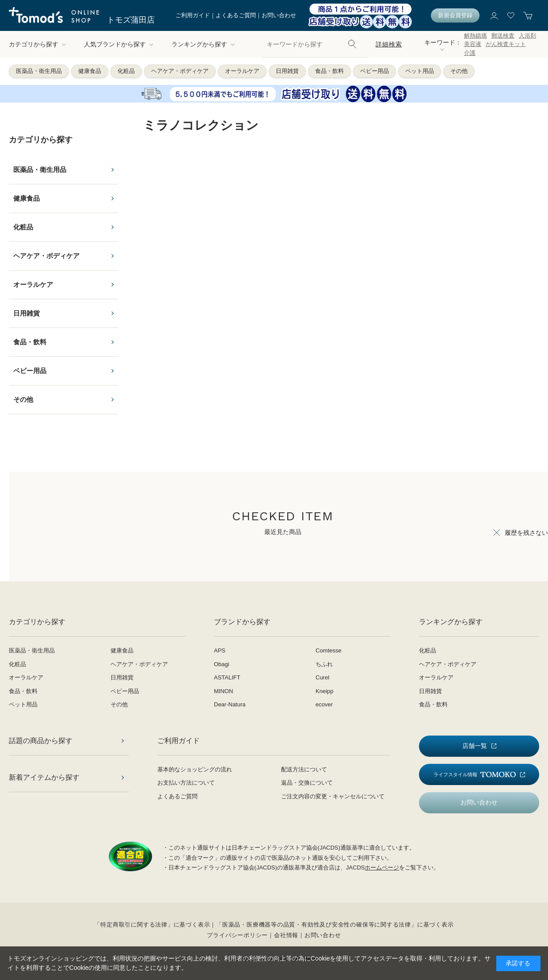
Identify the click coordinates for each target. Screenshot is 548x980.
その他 (459, 71)
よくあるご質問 (236, 15)
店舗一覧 (475, 746)
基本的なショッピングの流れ (195, 769)
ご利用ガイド (193, 15)
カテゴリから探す (38, 44)
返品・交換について (307, 783)
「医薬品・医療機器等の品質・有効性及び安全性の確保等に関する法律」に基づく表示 (335, 925)
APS (220, 650)
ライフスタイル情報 (475, 775)
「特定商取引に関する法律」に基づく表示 (152, 925)
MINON (223, 691)
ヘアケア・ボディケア (180, 71)
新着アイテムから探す (44, 777)
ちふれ (324, 664)
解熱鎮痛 (476, 36)
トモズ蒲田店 (131, 20)
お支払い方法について (186, 783)
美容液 (473, 44)
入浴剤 (527, 36)
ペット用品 (420, 71)
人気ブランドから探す (119, 44)
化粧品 (126, 71)
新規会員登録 (455, 15)
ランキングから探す (203, 44)
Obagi (222, 664)
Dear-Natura (230, 704)
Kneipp (324, 691)
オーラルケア (242, 71)
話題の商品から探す (41, 741)
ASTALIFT (227, 677)
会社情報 (286, 935)
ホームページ (382, 868)
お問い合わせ (279, 15)
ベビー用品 (375, 71)
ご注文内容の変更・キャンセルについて (333, 796)
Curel (322, 677)
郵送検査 (503, 36)
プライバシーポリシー (237, 935)
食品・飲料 (329, 71)
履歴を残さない (526, 533)
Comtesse (329, 650)
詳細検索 (389, 44)
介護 (470, 53)
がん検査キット (506, 44)
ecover (324, 704)
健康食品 (90, 71)
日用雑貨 (287, 71)
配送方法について (304, 769)
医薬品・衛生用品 (39, 71)
